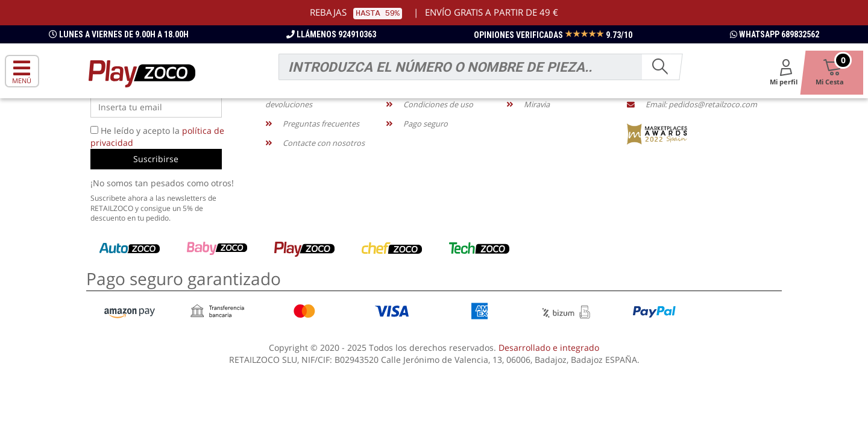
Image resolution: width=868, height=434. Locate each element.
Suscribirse (156, 159)
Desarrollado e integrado (549, 348)
